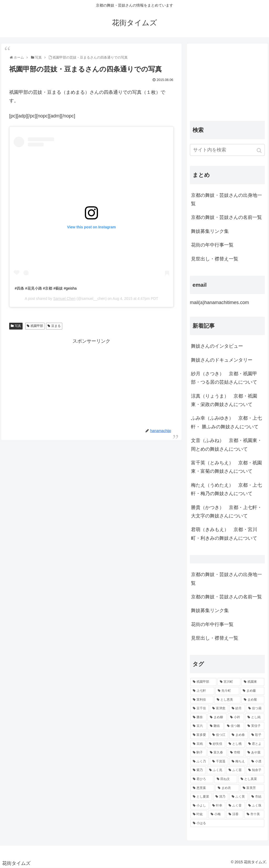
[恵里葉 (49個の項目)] (202, 788)
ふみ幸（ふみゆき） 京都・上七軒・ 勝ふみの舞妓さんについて (226, 422)
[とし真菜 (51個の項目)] (251, 779)
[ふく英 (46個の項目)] (239, 797)
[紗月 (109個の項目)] (237, 708)
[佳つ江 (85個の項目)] (219, 735)
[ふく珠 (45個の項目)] (255, 806)
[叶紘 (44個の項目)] (199, 814)
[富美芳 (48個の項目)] (252, 788)
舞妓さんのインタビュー (217, 346)
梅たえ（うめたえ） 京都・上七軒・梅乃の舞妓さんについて (226, 489)
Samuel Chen (64, 299)
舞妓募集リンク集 (210, 231)
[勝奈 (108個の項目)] (198, 717)
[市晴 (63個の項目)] (236, 753)
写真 (18, 326)
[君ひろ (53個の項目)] (202, 779)
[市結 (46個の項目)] (257, 797)
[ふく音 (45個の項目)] (235, 806)
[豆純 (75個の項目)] (198, 744)
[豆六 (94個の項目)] (198, 726)
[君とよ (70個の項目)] (255, 744)
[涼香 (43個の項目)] (235, 814)
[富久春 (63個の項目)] (217, 753)
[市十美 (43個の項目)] (254, 814)
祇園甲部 (37, 326)
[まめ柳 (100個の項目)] (217, 717)
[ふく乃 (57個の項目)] (200, 762)
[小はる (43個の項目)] (227, 823)
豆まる (56, 326)
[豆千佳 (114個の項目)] (200, 708)
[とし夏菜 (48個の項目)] (201, 797)
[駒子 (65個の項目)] (198, 753)
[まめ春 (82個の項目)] (239, 735)
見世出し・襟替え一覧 (215, 259)
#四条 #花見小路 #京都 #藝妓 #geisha (46, 288)
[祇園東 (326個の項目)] (253, 682)
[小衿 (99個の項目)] (236, 717)
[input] (227, 150)
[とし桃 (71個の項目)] (235, 744)
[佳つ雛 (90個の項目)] (234, 726)
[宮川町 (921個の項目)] (229, 682)
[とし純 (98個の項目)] (255, 717)
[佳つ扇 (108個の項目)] (255, 708)
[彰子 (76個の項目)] (257, 735)
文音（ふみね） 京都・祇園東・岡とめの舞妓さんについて (226, 445)
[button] (260, 150)
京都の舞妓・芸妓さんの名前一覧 (226, 217)
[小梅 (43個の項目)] (217, 814)
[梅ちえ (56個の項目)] (239, 762)
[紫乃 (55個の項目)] (198, 770)
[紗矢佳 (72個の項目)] (216, 744)
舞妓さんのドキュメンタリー (222, 360)
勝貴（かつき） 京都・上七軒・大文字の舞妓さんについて (226, 512)
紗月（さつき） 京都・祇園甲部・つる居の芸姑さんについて (224, 378)
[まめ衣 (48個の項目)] (227, 788)
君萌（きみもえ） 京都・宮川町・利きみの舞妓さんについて (224, 534)
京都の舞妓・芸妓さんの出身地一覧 (226, 199)
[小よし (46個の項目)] (200, 806)
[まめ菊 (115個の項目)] (253, 700)
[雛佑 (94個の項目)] (216, 726)
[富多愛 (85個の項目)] (200, 735)
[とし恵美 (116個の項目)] (227, 700)
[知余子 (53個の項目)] (255, 770)
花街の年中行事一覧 (212, 245)
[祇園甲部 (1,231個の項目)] (203, 682)
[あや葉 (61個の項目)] (255, 753)
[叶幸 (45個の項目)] (218, 806)
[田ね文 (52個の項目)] (226, 779)
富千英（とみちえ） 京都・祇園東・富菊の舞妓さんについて (226, 467)
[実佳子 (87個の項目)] (255, 726)
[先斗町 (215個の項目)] (227, 691)
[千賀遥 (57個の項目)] (219, 762)
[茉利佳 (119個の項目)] (202, 700)
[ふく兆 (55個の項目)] (216, 770)
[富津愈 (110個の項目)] (219, 708)
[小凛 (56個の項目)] (257, 762)
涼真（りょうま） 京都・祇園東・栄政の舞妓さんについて (224, 400)
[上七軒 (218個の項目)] (202, 691)
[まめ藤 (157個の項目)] (252, 691)
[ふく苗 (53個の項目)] (235, 770)
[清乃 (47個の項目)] (221, 797)
